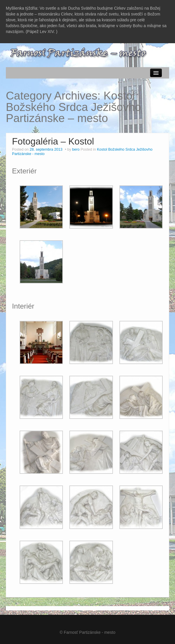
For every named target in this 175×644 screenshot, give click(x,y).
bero (76, 149)
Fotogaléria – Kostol (53, 141)
